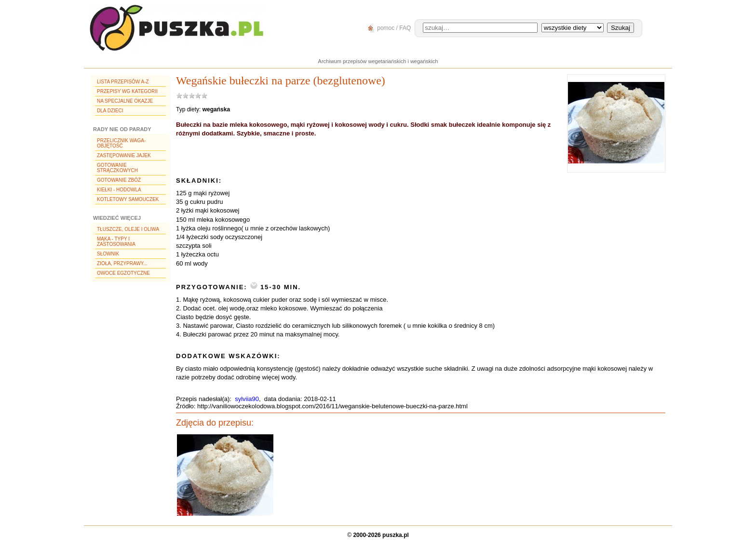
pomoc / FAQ (388, 28)
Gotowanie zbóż (119, 180)
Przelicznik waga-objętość (121, 143)
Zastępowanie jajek (124, 155)
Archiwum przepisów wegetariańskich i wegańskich (378, 61)
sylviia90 (247, 399)
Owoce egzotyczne (123, 273)
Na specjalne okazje (125, 101)
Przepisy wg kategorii (127, 91)
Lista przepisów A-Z (123, 82)
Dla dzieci (110, 111)
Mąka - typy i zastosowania (116, 241)
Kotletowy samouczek (128, 199)
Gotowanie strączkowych (117, 168)
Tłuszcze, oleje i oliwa (128, 229)
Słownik (108, 254)
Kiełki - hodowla (119, 190)
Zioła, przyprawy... (122, 263)
